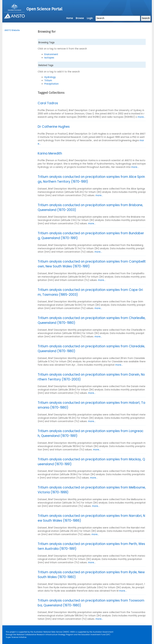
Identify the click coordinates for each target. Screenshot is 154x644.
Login (90, 18)
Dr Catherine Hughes (54, 127)
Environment (51, 54)
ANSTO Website (12, 30)
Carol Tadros (48, 103)
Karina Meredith (50, 153)
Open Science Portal (44, 9)
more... (141, 117)
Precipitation (51, 84)
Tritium (48, 80)
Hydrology (50, 77)
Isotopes (49, 58)
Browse (80, 18)
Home (70, 18)
